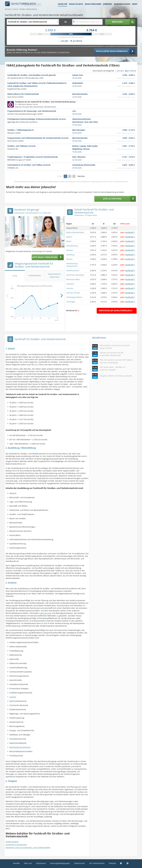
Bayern (69, 237)
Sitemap (112, 863)
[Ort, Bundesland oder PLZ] (87, 22)
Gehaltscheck (76, 4)
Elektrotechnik (45, 613)
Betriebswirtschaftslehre (20, 747)
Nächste (81, 176)
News (135, 4)
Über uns (28, 863)
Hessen (69, 259)
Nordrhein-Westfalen (75, 275)
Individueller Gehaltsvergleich (116, 310)
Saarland (70, 284)
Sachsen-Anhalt (73, 293)
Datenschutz (80, 863)
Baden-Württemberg (75, 232)
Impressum (41, 863)
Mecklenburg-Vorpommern (72, 265)
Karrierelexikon (122, 4)
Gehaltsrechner (93, 4)
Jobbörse (107, 4)
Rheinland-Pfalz (73, 279)
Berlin (69, 241)
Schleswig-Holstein (74, 297)
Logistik (13, 697)
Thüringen (71, 302)
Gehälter (63, 4)
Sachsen (70, 288)
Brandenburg (72, 246)
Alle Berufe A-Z (72, 311)
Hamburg (70, 255)
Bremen (70, 250)
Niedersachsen (73, 271)
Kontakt (16, 863)
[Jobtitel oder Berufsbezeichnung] (33, 22)
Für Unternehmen (97, 863)
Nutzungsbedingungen (60, 863)
